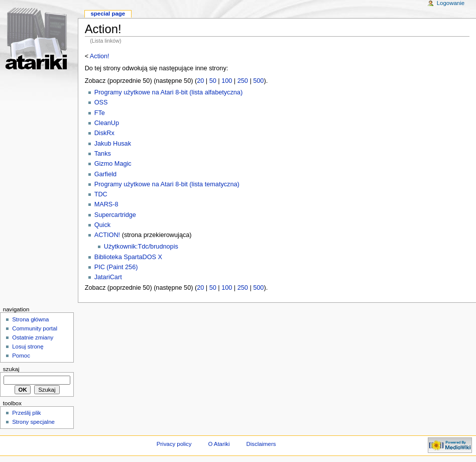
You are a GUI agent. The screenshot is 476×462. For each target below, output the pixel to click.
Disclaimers (261, 444)
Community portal (35, 328)
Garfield (105, 174)
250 (243, 81)
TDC (101, 194)
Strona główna (30, 319)
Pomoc (21, 356)
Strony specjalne (33, 422)
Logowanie (451, 3)
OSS (101, 102)
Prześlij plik (26, 413)
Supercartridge (115, 215)
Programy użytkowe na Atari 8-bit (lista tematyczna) (167, 184)
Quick (102, 225)
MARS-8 (106, 204)
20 (200, 81)
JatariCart (108, 277)
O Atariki (219, 444)
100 (227, 81)
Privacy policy (174, 444)
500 (258, 81)
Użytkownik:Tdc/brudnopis (141, 247)
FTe (100, 113)
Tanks (103, 154)
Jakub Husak (113, 144)
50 (213, 81)
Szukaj (11, 369)
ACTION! (107, 235)
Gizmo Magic (113, 164)
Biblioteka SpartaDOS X (128, 257)
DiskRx (104, 133)
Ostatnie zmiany (33, 337)
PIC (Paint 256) (116, 267)
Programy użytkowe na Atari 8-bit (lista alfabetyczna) (168, 92)
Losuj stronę (28, 346)
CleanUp (107, 123)
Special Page (108, 14)
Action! (100, 56)
